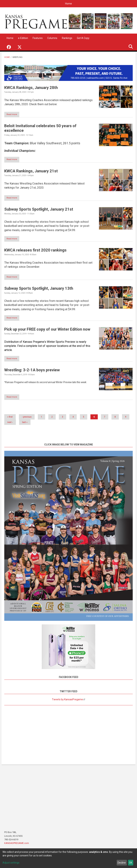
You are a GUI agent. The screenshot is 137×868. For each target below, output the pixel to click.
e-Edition (23, 38)
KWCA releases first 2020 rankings (35, 251)
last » (25, 424)
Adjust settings (11, 863)
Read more (14, 115)
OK (131, 863)
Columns (52, 38)
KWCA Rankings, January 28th (31, 88)
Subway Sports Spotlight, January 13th (39, 290)
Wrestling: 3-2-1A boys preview (32, 372)
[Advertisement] (68, 736)
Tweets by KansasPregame (68, 702)
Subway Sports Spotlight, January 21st (39, 210)
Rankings (67, 38)
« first (10, 419)
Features (38, 38)
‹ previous (27, 419)
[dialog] (68, 858)
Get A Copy (83, 38)
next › (10, 424)
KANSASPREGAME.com (17, 845)
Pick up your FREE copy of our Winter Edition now (47, 331)
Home (68, 4)
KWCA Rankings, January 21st (31, 172)
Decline (122, 863)
